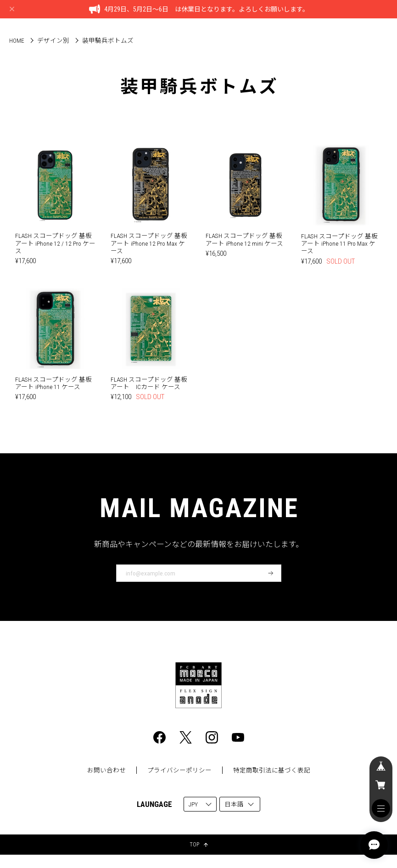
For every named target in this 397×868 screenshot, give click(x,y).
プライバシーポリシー (179, 770)
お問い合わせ (106, 770)
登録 (271, 573)
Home (17, 40)
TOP (199, 845)
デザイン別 (53, 40)
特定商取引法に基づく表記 (272, 770)
